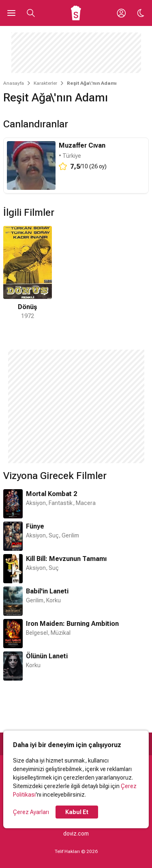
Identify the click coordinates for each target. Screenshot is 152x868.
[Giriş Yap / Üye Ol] (121, 13)
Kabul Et (77, 812)
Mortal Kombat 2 (51, 494)
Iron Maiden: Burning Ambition (72, 624)
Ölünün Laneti (47, 656)
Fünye (35, 526)
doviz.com (76, 834)
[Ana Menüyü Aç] (11, 13)
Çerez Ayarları (31, 812)
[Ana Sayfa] (76, 13)
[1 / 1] (28, 273)
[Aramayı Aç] (31, 13)
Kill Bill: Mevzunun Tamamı (66, 559)
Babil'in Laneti (47, 591)
